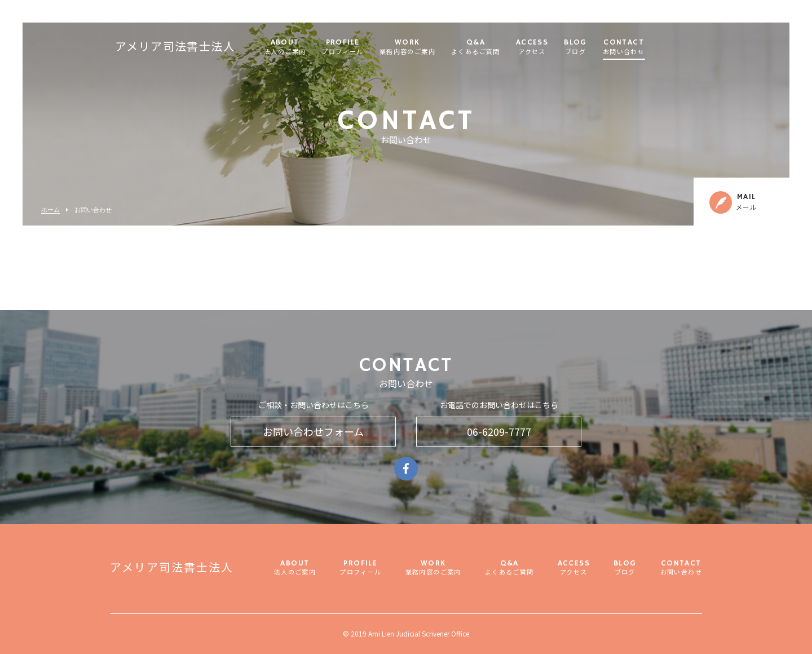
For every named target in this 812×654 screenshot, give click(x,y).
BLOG (601, 48)
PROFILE (368, 48)
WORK (432, 48)
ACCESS (557, 48)
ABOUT (310, 48)
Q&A (500, 48)
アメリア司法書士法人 (200, 48)
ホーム (50, 210)
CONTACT (648, 48)
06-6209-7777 (499, 431)
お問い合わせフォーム (313, 431)
